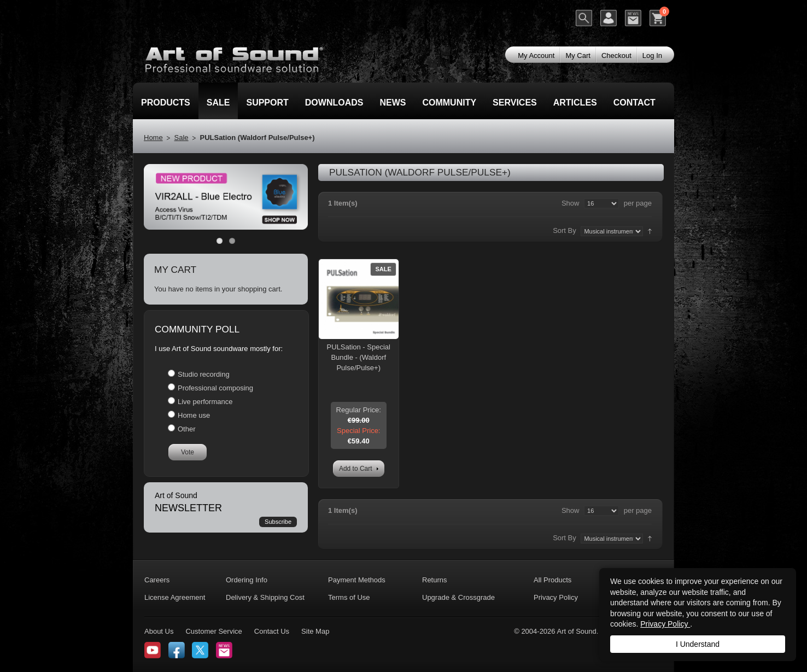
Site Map (315, 631)
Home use (194, 415)
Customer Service (214, 631)
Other (187, 429)
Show (571, 203)
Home (153, 138)
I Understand (698, 644)
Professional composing (215, 388)
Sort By (565, 230)
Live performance (205, 402)
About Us (159, 631)
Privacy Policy (665, 624)
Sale (182, 138)
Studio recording (204, 374)
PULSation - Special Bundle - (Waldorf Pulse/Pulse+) (359, 357)
